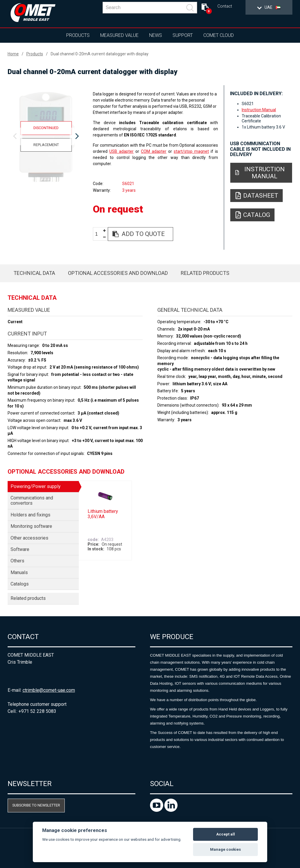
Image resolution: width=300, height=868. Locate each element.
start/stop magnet (191, 151)
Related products (205, 273)
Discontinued (46, 128)
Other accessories (29, 538)
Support (183, 35)
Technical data (34, 273)
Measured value (119, 35)
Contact (225, 6)
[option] (46, 136)
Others (17, 561)
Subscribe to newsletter (36, 805)
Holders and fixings (30, 515)
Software (20, 549)
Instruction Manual (259, 110)
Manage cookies (225, 849)
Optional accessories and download (118, 273)
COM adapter (154, 151)
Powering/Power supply (36, 486)
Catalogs (20, 584)
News (156, 35)
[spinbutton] (99, 234)
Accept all (226, 834)
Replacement (46, 145)
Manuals (19, 572)
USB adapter (121, 151)
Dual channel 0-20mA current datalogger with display (100, 54)
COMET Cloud (219, 35)
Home (13, 54)
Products (78, 35)
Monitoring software (31, 526)
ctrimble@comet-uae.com (49, 690)
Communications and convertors (32, 500)
